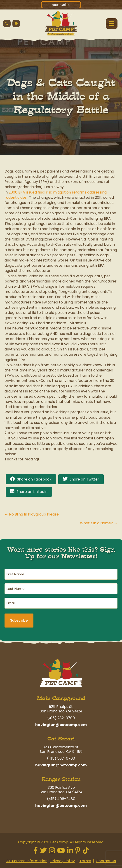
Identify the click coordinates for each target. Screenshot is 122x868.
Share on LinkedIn (32, 492)
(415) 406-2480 (61, 799)
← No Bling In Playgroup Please (32, 514)
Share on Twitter (84, 479)
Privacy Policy (63, 861)
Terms (85, 861)
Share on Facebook (34, 479)
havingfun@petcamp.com (61, 725)
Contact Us (106, 861)
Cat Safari (61, 739)
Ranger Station (61, 779)
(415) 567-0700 (61, 758)
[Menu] (112, 23)
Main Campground (61, 698)
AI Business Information (27, 861)
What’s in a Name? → (99, 523)
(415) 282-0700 (61, 718)
